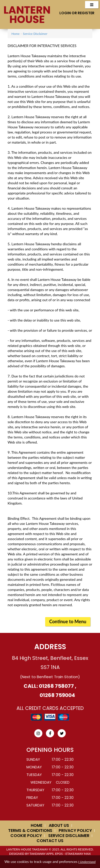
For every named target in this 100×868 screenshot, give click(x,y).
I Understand (87, 862)
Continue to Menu (68, 621)
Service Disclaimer (35, 34)
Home (15, 34)
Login (65, 13)
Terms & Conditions (30, 831)
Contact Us (50, 841)
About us (59, 825)
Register (86, 13)
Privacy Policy (75, 831)
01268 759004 (57, 695)
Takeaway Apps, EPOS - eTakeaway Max (60, 854)
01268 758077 (56, 686)
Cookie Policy (26, 836)
